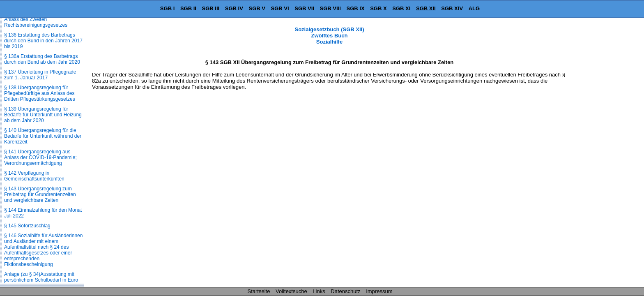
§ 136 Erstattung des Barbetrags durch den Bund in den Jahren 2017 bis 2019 (43, 41)
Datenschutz (345, 291)
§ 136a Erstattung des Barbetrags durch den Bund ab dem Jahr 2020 (42, 59)
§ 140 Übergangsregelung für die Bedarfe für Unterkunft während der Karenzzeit (43, 136)
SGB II (188, 8)
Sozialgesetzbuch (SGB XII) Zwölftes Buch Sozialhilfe (329, 36)
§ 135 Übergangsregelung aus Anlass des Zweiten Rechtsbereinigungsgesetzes (37, 19)
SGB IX (356, 8)
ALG (474, 8)
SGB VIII (330, 8)
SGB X (378, 8)
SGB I (167, 8)
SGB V (257, 8)
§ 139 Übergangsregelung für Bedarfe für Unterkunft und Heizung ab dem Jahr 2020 (43, 115)
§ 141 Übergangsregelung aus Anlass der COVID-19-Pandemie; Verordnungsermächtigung (40, 157)
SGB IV (234, 8)
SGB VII (304, 8)
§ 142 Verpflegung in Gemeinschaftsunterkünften (34, 176)
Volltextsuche (291, 291)
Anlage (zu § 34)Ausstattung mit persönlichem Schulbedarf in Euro (41, 277)
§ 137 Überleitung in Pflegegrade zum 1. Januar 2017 (40, 75)
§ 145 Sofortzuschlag (27, 226)
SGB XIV (452, 8)
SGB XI (401, 8)
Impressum (379, 291)
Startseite (259, 291)
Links (319, 291)
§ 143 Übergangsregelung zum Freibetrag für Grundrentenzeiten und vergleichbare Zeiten (40, 194)
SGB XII (426, 8)
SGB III (211, 8)
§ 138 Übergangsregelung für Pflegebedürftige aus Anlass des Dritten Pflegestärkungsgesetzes (40, 93)
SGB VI (280, 8)
